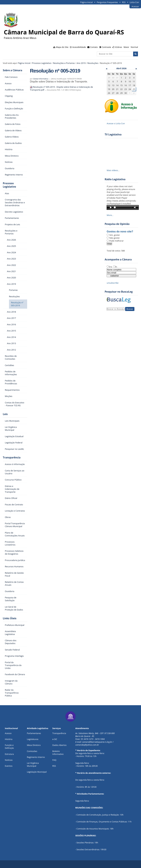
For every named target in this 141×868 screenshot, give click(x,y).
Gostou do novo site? (120, 232)
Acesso (8, 733)
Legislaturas (33, 739)
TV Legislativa (113, 135)
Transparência (12, 458)
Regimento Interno (36, 757)
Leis (5, 414)
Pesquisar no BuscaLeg (119, 292)
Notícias (9, 760)
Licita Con (134, 2)
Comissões (32, 751)
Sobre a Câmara (13, 70)
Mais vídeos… (113, 170)
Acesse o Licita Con (116, 123)
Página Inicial (87, 2)
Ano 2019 (81, 63)
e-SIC (55, 739)
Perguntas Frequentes (107, 2)
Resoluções (93, 63)
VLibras (119, 47)
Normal (134, 47)
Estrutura (9, 754)
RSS (124, 2)
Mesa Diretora (34, 745)
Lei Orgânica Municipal (33, 764)
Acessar (135, 6)
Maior (126, 47)
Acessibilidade (79, 47)
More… (110, 215)
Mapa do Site (62, 47)
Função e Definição (9, 747)
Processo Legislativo (42, 63)
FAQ (54, 760)
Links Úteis (10, 618)
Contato (94, 47)
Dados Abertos (59, 745)
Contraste (106, 47)
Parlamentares (34, 733)
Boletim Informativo (58, 753)
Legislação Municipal (37, 772)
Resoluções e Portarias (64, 63)
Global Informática (41, 79)
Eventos (9, 766)
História (9, 739)
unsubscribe (112, 283)
